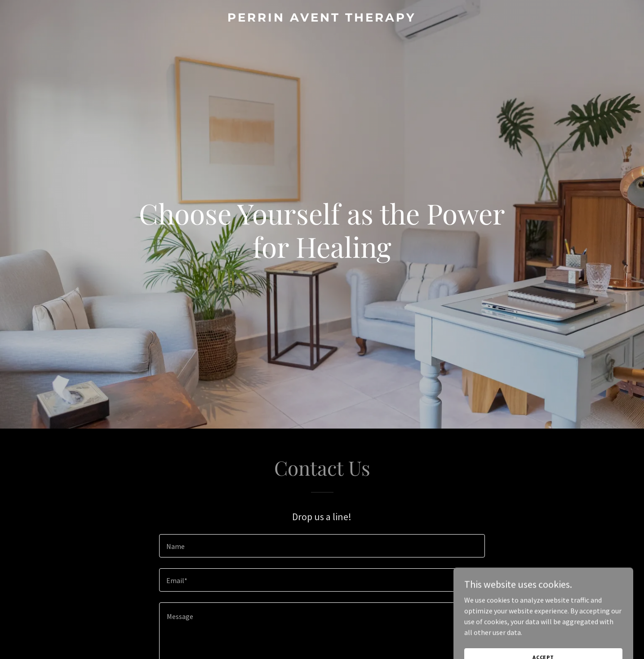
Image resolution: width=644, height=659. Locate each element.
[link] (322, 19)
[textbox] (322, 546)
